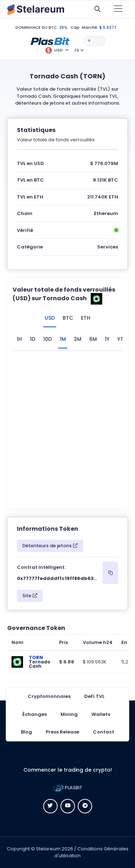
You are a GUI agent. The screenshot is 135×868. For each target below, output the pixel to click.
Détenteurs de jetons (50, 546)
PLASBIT (67, 788)
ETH (86, 318)
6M (93, 339)
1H (19, 339)
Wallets (101, 714)
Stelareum (48, 849)
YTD (122, 339)
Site (30, 596)
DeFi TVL (94, 696)
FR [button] (77, 50)
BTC (68, 318)
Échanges (35, 714)
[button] (50, 41)
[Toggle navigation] (118, 9)
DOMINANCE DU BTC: (37, 27)
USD (50, 318)
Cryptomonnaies (49, 696)
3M (78, 339)
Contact (103, 732)
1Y (107, 339)
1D (33, 339)
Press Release (62, 732)
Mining (69, 714)
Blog (26, 732)
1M (63, 339)
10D (48, 339)
